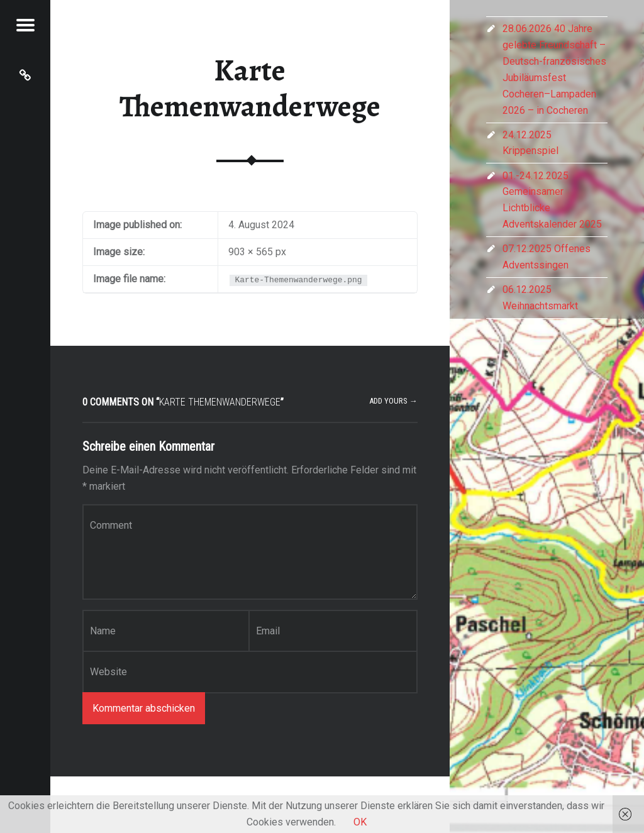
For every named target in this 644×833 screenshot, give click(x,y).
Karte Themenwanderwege (250, 88)
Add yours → (393, 401)
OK (360, 822)
